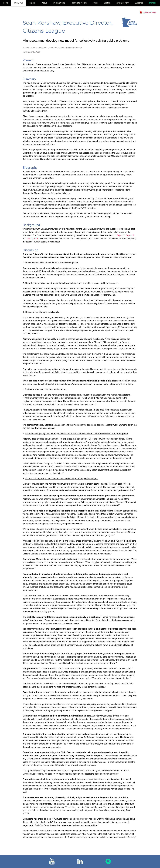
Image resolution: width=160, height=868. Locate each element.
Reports (32, 3)
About (44, 3)
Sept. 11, (121, 235)
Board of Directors (79, 3)
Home (6, 3)
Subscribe (139, 3)
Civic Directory (123, 3)
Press (95, 3)
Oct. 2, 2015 (33, 239)
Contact (107, 3)
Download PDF (149, 12)
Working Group (59, 3)
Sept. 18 (130, 235)
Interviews (18, 3)
